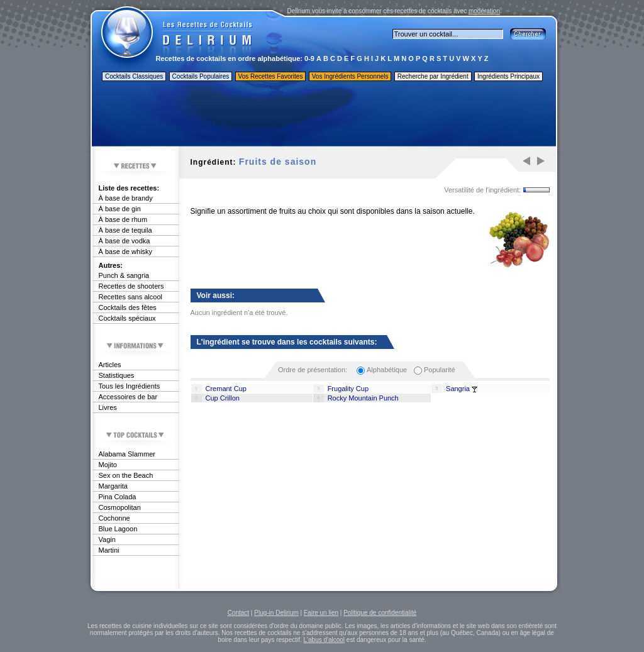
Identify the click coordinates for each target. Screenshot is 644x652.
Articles (110, 365)
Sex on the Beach (126, 475)
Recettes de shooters (131, 286)
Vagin (107, 539)
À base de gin (120, 209)
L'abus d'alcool (325, 640)
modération (484, 11)
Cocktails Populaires (201, 76)
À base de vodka (125, 241)
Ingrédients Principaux (508, 76)
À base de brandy (126, 198)
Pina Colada (118, 497)
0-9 (309, 58)
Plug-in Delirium (276, 613)
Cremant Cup (226, 389)
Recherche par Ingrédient (433, 76)
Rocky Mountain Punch (363, 398)
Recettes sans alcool (131, 297)
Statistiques (117, 375)
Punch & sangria (124, 275)
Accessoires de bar (128, 397)
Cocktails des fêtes (128, 307)
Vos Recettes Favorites (271, 76)
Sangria (458, 389)
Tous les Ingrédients (130, 386)
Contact (238, 613)
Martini (109, 550)
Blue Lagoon (118, 529)
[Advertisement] (323, 115)
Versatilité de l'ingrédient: (482, 190)
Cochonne (114, 518)
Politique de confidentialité (380, 613)
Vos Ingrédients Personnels (350, 76)
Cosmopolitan (120, 507)
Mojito (108, 465)
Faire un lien (321, 613)
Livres (108, 407)
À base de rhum (123, 219)
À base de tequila (125, 230)
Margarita (113, 486)
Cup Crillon (223, 398)
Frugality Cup (348, 389)
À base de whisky (126, 251)
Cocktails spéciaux (127, 318)
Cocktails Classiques (134, 76)
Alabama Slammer (127, 454)
